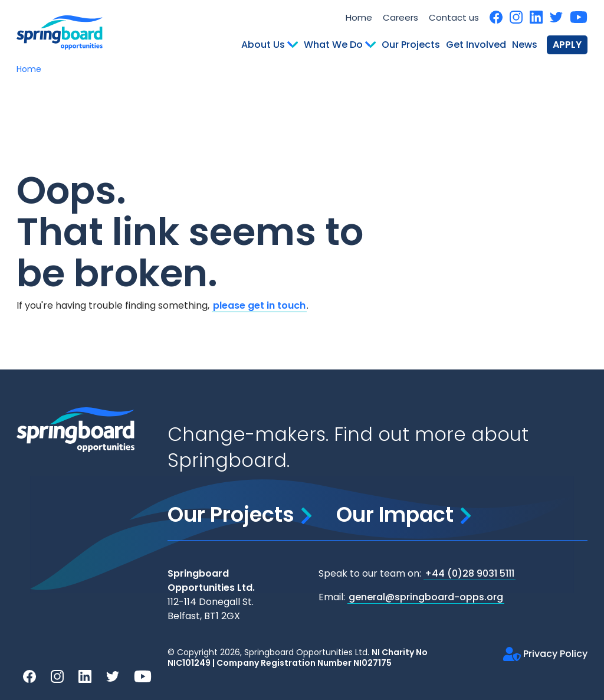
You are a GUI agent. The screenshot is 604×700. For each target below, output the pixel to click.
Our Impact (403, 514)
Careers (401, 17)
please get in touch (259, 305)
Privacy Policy (545, 654)
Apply (567, 45)
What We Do (340, 45)
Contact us (454, 17)
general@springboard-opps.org (426, 597)
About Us (270, 45)
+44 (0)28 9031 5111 (470, 573)
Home (359, 17)
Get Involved (476, 45)
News (525, 45)
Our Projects (411, 45)
